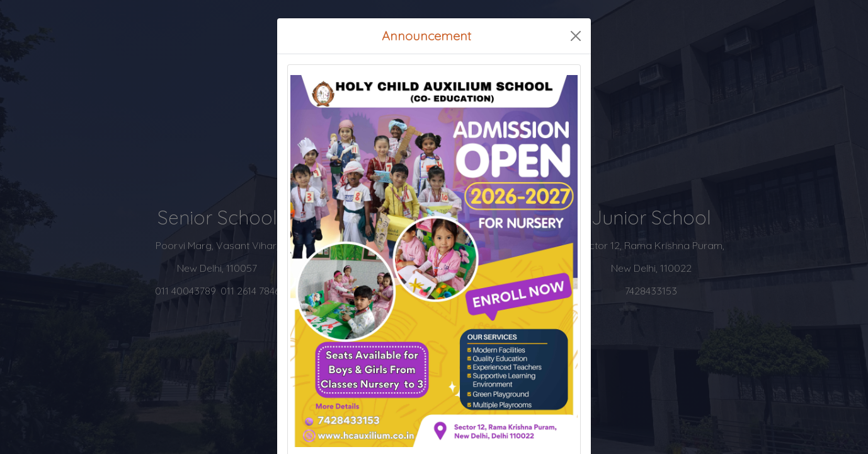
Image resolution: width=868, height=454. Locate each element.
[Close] (576, 36)
